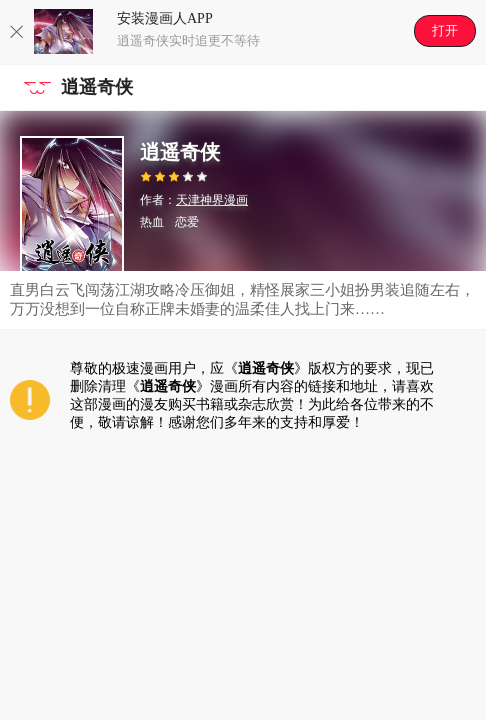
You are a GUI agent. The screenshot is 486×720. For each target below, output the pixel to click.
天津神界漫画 (212, 200)
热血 (152, 222)
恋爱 (187, 222)
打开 (445, 30)
